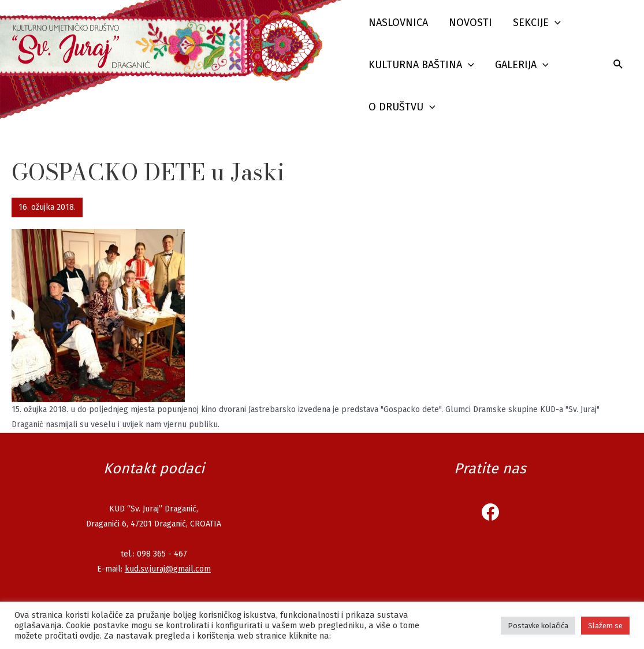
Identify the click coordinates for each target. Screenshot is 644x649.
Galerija (522, 65)
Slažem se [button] (605, 626)
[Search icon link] (619, 65)
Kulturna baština (421, 65)
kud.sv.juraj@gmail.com (168, 569)
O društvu (402, 107)
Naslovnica (398, 23)
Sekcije (537, 23)
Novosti (470, 23)
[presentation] (555, 23)
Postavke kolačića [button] (538, 626)
